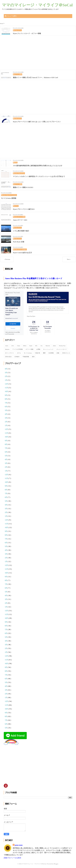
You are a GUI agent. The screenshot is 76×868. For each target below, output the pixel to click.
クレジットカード (62, 349)
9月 (6, 395)
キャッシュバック (48, 349)
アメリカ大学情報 (18, 349)
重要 (44, 353)
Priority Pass (62, 346)
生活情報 (51, 353)
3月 (6, 373)
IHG (36, 346)
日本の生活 (8, 357)
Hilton (25, 346)
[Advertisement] (38, 53)
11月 (6, 388)
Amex (7, 346)
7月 (6, 403)
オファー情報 (29, 349)
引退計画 (37, 353)
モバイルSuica (28, 353)
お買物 (38, 349)
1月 (6, 380)
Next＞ (69, 259)
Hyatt (31, 346)
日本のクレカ (66, 353)
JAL (41, 346)
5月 (6, 410)
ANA (13, 346)
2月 (6, 376)
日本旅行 (17, 357)
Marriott (48, 346)
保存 (33, 357)
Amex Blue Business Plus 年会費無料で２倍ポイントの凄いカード (34, 278)
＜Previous (7, 259)
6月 (6, 407)
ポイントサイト (10, 353)
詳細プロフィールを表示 (12, 858)
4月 (6, 369)
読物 (58, 353)
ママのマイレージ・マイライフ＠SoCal (37, 5)
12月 (7, 384)
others (54, 346)
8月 (6, 399)
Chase (19, 346)
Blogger (56, 864)
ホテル (19, 353)
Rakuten (7, 349)
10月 (7, 391)
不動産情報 (26, 357)
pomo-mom (19, 845)
